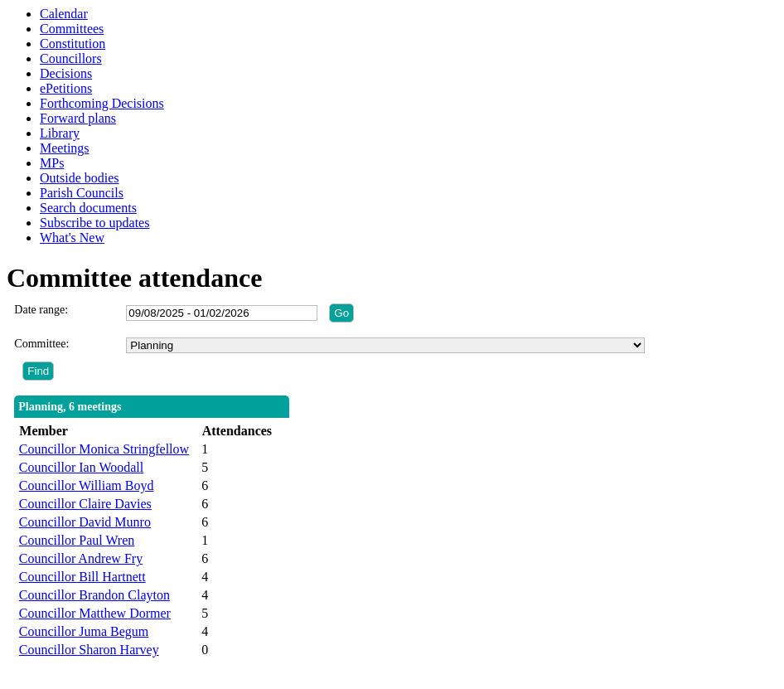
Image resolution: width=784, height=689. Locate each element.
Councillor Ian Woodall (81, 467)
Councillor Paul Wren (77, 540)
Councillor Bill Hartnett (82, 577)
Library (60, 133)
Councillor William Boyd (87, 485)
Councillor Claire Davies (85, 504)
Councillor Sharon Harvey (89, 650)
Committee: (41, 344)
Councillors (71, 58)
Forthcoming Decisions (102, 103)
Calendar (64, 14)
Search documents (88, 208)
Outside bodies (80, 178)
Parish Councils (82, 193)
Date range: (41, 310)
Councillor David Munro (85, 522)
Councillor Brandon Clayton (94, 595)
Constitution (73, 44)
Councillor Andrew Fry (81, 558)
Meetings (65, 148)
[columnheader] (106, 432)
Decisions (66, 73)
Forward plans (78, 118)
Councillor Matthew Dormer (95, 613)
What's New (72, 238)
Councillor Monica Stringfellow (104, 449)
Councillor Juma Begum (84, 631)
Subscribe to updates (94, 223)
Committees (72, 29)
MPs (52, 163)
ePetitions (66, 88)
